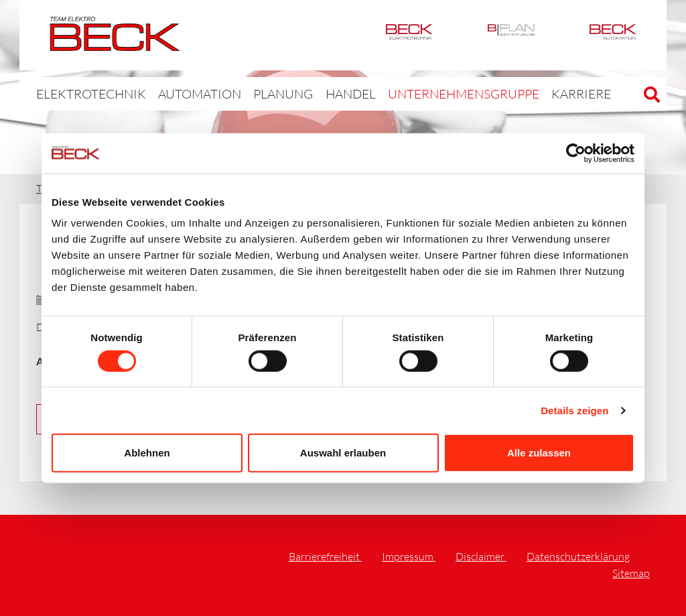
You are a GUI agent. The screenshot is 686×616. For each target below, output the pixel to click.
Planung (250, 94)
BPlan (511, 35)
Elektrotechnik (409, 35)
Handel (312, 94)
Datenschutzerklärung (578, 556)
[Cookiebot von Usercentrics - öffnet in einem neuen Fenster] (576, 153)
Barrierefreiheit (325, 556)
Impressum (409, 556)
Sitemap (631, 573)
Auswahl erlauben (343, 453)
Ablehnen (147, 453)
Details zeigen (574, 410)
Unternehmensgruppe (411, 94)
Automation (613, 35)
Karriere (513, 94)
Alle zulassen (539, 453)
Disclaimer (481, 556)
